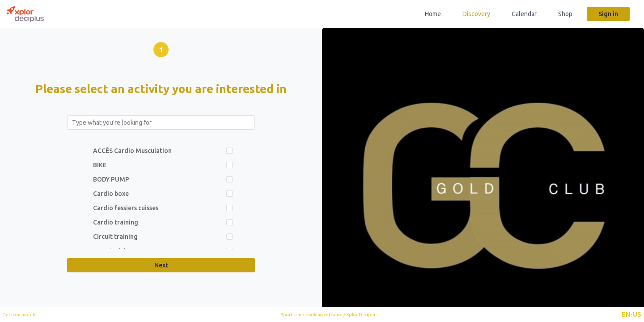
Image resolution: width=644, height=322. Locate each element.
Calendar (524, 14)
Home (433, 14)
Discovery (476, 14)
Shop (565, 14)
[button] (631, 314)
